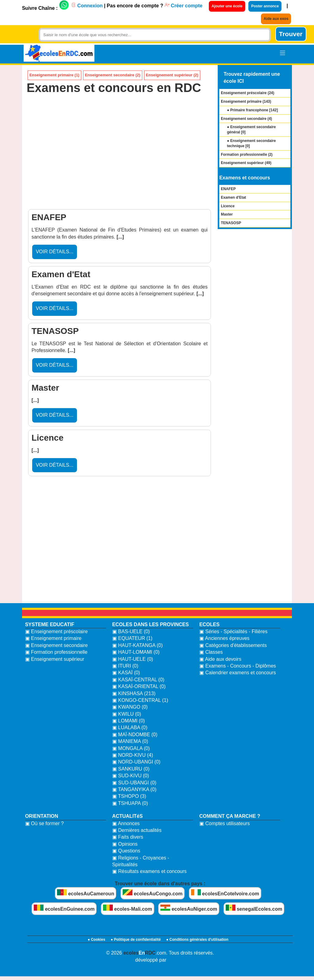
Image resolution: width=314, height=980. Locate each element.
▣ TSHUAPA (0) (130, 803)
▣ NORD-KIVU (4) (133, 755)
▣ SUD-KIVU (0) (131, 776)
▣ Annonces (126, 823)
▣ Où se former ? (44, 823)
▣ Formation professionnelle (56, 652)
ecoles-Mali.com (128, 908)
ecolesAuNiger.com (189, 908)
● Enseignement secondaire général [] (251, 130)
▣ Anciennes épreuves (224, 638)
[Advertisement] (120, 154)
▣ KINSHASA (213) (134, 693)
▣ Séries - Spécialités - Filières (233, 632)
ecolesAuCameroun (86, 893)
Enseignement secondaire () (246, 119)
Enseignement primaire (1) (54, 75)
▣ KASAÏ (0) (126, 673)
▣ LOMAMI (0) (129, 721)
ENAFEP (228, 189)
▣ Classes (211, 652)
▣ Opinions (125, 844)
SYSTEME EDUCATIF (50, 624)
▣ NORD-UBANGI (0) (136, 762)
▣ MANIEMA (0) (130, 741)
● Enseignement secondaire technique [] (251, 143)
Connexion (87, 6)
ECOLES (209, 624)
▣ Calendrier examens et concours (238, 673)
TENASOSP (231, 223)
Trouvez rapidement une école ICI (252, 77)
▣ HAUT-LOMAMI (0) (136, 652)
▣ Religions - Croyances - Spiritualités (141, 861)
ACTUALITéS (128, 816)
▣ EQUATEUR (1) (132, 638)
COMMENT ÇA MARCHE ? (230, 816)
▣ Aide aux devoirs (220, 659)
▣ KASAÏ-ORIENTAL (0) (139, 686)
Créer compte (184, 6)
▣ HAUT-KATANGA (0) (138, 645)
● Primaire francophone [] (252, 110)
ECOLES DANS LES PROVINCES (151, 624)
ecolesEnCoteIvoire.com (225, 893)
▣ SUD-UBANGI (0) (134, 783)
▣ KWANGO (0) (130, 707)
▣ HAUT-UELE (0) (133, 659)
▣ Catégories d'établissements (233, 645)
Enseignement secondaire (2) (113, 75)
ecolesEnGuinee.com (64, 908)
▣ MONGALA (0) (131, 748)
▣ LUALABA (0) (130, 727)
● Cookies (96, 940)
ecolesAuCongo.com (153, 893)
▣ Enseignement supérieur (55, 659)
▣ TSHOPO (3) (129, 796)
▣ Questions (126, 851)
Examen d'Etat (233, 197)
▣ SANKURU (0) (131, 769)
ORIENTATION (42, 816)
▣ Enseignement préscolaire (56, 632)
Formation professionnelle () (247, 155)
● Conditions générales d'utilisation (197, 940)
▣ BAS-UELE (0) (131, 632)
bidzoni (176, 960)
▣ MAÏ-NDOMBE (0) (135, 735)
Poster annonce (265, 6)
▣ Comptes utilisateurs (224, 823)
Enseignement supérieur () (246, 163)
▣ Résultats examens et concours (149, 871)
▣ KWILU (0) (127, 714)
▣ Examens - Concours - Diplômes (238, 666)
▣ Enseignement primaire (53, 638)
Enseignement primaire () (246, 101)
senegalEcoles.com (254, 908)
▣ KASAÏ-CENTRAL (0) (138, 680)
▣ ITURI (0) (125, 666)
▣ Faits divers (128, 837)
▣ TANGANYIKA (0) (134, 789)
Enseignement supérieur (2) (172, 75)
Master (227, 214)
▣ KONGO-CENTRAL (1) (140, 700)
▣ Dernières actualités (137, 830)
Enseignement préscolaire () (247, 93)
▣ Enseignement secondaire (56, 645)
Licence (228, 206)
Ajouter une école (227, 6)
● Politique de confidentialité (136, 940)
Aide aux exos (276, 19)
